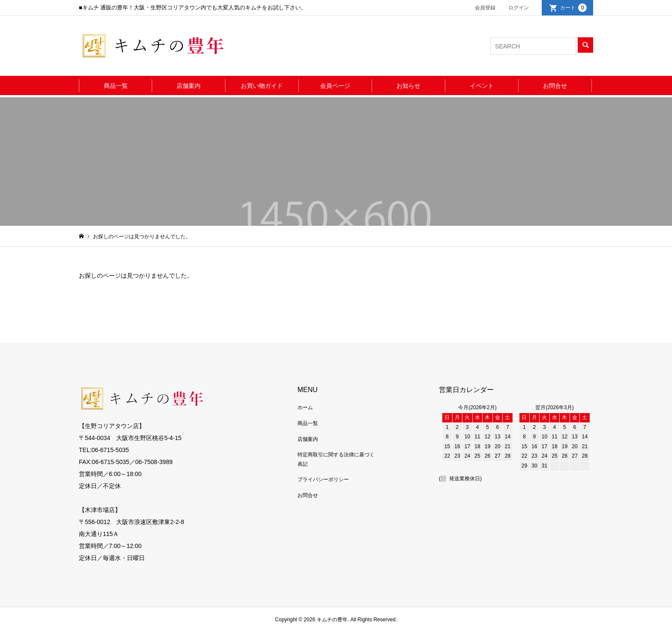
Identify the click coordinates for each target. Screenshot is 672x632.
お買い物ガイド (262, 86)
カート (573, 8)
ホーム (305, 407)
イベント (482, 86)
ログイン (519, 8)
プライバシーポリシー (323, 479)
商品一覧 (116, 86)
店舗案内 (189, 86)
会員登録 (485, 8)
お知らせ (408, 86)
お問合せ (555, 86)
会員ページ (335, 86)
